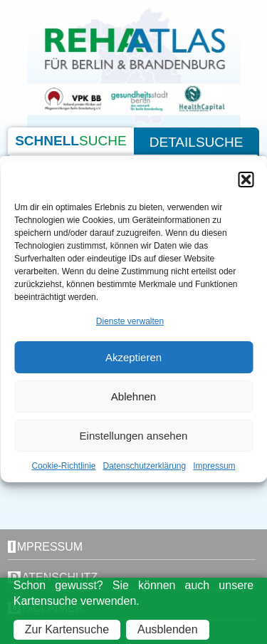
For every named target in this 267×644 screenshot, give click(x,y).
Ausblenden (168, 629)
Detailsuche (197, 142)
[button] (246, 180)
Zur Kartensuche (67, 629)
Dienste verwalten (130, 321)
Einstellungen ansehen (134, 436)
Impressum (214, 466)
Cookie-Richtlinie (63, 466)
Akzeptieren (133, 357)
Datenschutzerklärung (144, 466)
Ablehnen (133, 396)
